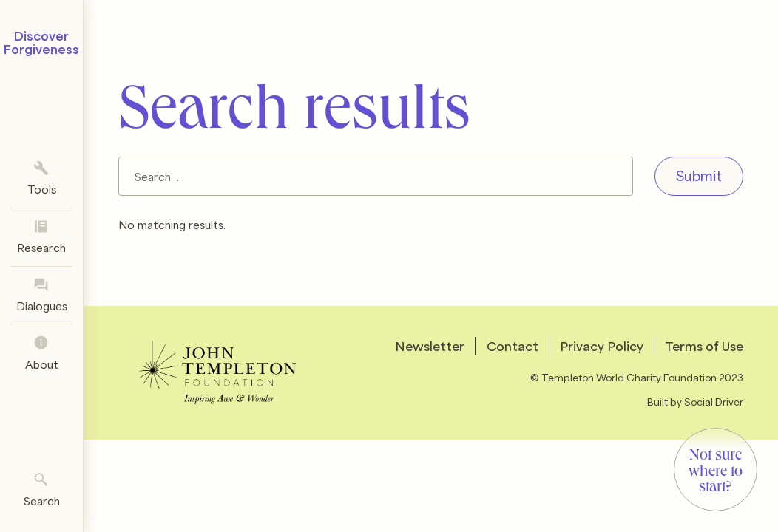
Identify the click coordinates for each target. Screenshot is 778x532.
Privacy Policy (602, 346)
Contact (513, 346)
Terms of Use (704, 346)
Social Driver (714, 401)
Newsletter (430, 346)
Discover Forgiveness (41, 42)
